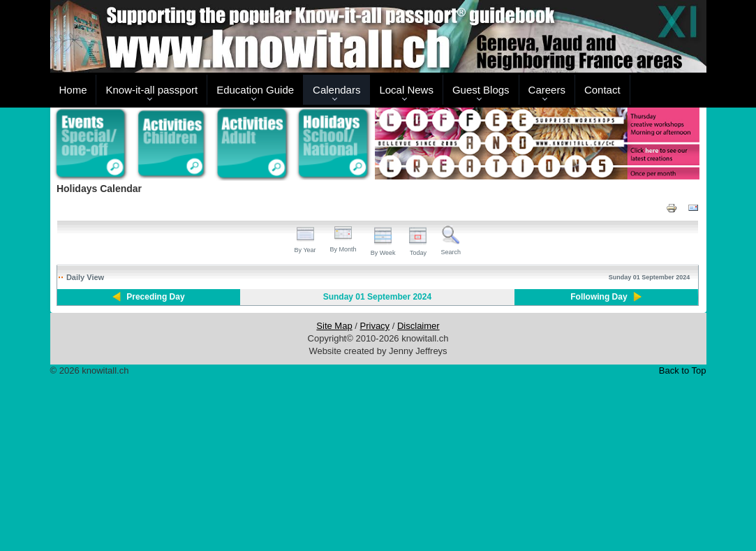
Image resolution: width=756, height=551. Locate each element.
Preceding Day (155, 297)
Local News (406, 90)
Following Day (599, 297)
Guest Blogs (481, 90)
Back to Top (683, 370)
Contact (602, 90)
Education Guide (255, 90)
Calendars (336, 90)
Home (73, 90)
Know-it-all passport (151, 90)
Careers (547, 90)
